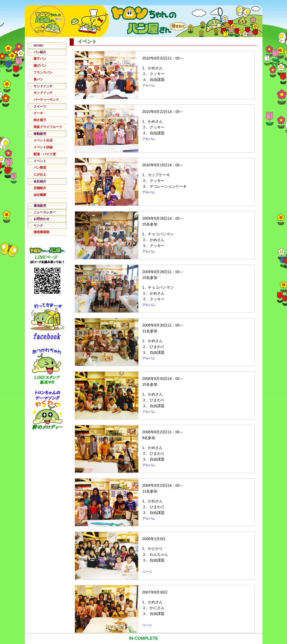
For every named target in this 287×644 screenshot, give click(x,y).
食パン (38, 79)
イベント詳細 (43, 147)
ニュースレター (45, 212)
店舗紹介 (40, 188)
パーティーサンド (46, 100)
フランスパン (43, 72)
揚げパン (40, 66)
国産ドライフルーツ (48, 127)
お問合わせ (41, 219)
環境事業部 (41, 232)
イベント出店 (43, 140)
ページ (147, 572)
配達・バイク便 (45, 154)
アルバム (149, 85)
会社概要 (40, 195)
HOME (39, 45)
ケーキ (38, 113)
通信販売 (40, 206)
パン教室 (40, 168)
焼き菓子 (40, 120)
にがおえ (40, 174)
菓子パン (40, 59)
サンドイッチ (43, 93)
